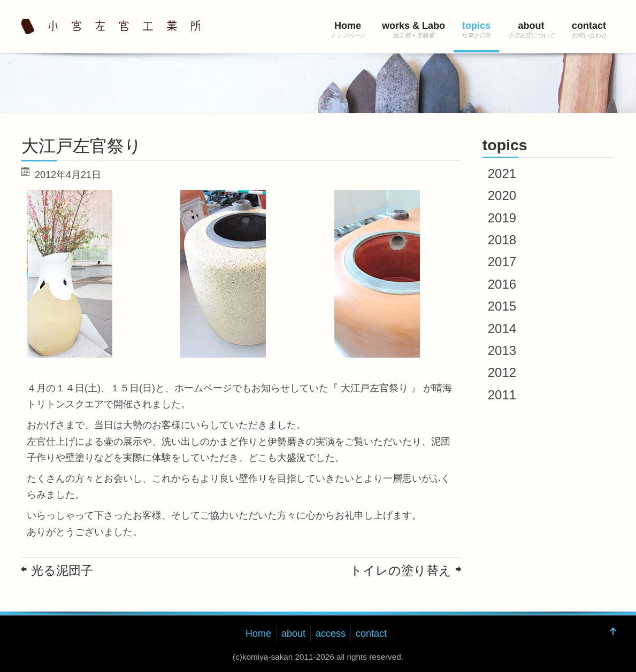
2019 (502, 218)
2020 (502, 195)
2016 (502, 284)
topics (476, 26)
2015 (502, 306)
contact (589, 26)
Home (348, 26)
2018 (502, 240)
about (531, 26)
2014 (502, 329)
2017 (502, 262)
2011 (502, 395)
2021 (502, 173)
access (331, 634)
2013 (502, 350)
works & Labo (413, 26)
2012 (502, 372)
